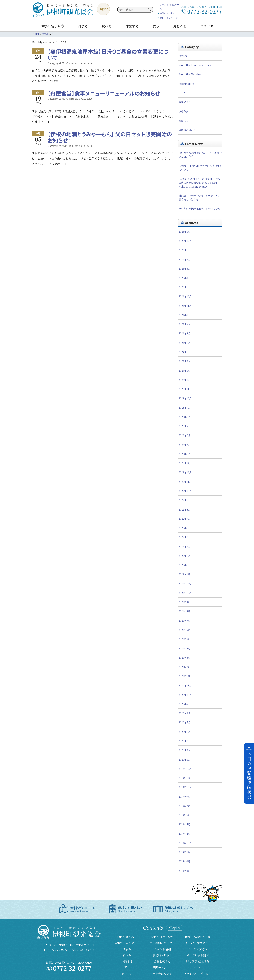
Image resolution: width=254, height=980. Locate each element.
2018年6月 (184, 861)
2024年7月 (185, 343)
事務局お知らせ (162, 955)
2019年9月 (184, 796)
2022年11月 (185, 482)
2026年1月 (184, 231)
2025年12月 (185, 241)
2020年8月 (185, 713)
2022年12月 (185, 472)
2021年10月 (185, 593)
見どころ (180, 26)
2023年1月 (184, 463)
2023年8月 (185, 417)
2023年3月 (185, 454)
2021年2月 (184, 667)
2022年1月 (184, 574)
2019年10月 (185, 787)
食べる (107, 26)
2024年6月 (185, 352)
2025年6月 (185, 268)
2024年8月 (185, 333)
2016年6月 (184, 871)
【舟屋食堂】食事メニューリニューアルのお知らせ (104, 93)
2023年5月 (185, 445)
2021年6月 (184, 630)
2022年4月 (185, 546)
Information (186, 84)
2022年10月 (185, 491)
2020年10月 (185, 695)
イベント (183, 93)
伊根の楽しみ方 (52, 26)
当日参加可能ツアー (162, 943)
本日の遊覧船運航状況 (249, 776)
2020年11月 (185, 685)
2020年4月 (185, 750)
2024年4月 (185, 361)
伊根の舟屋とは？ (162, 937)
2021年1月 (184, 676)
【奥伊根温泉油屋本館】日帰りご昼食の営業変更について (108, 55)
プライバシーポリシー (198, 974)
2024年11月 (185, 306)
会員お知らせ (162, 961)
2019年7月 (184, 806)
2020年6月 (185, 732)
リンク (198, 968)
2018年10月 (185, 843)
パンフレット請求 (198, 955)
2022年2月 (185, 565)
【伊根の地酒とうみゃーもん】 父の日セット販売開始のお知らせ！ (110, 137)
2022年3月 (185, 556)
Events (183, 56)
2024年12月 (185, 296)
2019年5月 (184, 815)
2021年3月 (184, 657)
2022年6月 (185, 528)
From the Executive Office (195, 65)
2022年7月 (185, 519)
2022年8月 (185, 509)
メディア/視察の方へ (198, 943)
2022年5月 (185, 537)
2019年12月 (185, 769)
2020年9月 (185, 704)
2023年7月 (185, 426)
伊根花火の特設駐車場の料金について (199, 209)
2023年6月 (185, 435)
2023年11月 (185, 389)
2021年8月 (184, 611)
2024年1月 (184, 370)
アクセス (207, 26)
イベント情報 (162, 949)
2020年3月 (185, 759)
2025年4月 (185, 278)
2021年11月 (185, 583)
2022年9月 (185, 500)
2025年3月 (185, 287)
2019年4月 (184, 824)
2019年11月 (185, 778)
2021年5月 (184, 639)
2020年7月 (185, 722)
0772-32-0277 (59, 950)
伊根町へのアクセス (198, 937)
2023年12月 (185, 380)
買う (156, 26)
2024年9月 (185, 324)
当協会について (162, 974)
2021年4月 (184, 648)
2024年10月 (185, 315)
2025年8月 (185, 250)
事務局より (185, 102)
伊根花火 (183, 111)
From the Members (191, 74)
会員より (183, 121)
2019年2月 (184, 833)
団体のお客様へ (168, 13)
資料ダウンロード (169, 18)
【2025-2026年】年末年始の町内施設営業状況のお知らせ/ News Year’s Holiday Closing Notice (199, 182)
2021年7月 (184, 620)
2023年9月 (185, 407)
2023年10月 (185, 398)
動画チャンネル (162, 968)
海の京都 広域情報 (198, 961)
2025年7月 (185, 259)
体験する (132, 26)
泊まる (83, 26)
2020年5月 (185, 741)
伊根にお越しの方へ (127, 943)
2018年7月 (184, 852)
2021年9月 (184, 602)
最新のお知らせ (187, 130)
